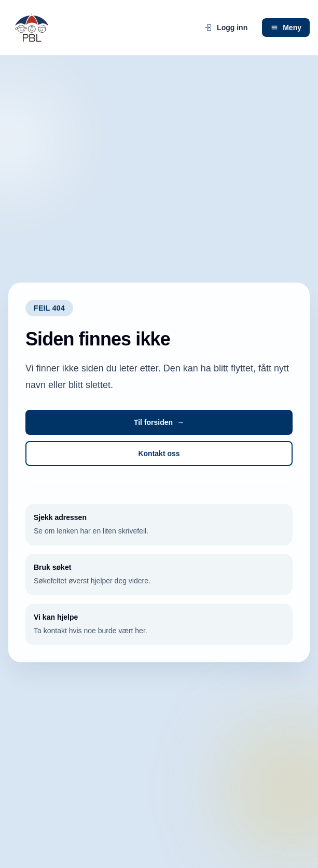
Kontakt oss (159, 453)
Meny (286, 28)
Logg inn (226, 28)
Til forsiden (159, 422)
